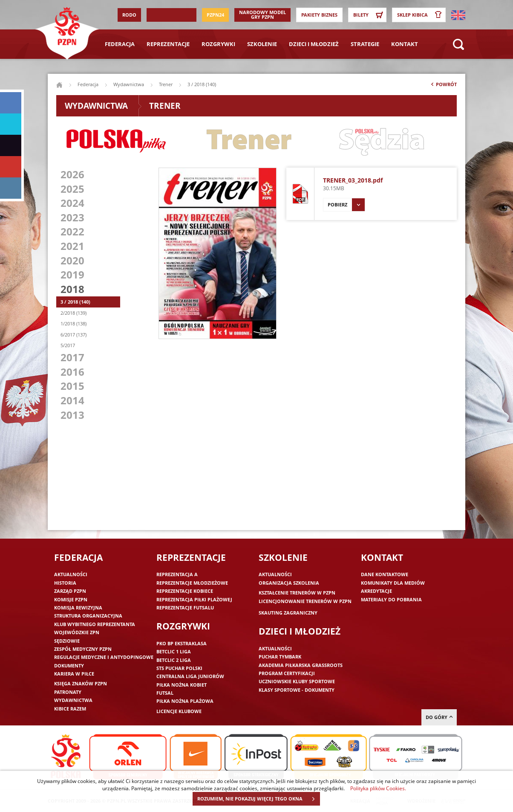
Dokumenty (69, 666)
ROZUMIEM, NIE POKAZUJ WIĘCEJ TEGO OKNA (258, 799)
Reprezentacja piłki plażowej (194, 599)
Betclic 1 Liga (174, 651)
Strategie (365, 44)
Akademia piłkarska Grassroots (301, 665)
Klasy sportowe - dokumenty (297, 690)
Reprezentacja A (177, 574)
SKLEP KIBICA (421, 15)
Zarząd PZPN (70, 591)
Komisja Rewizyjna (78, 608)
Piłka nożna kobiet (182, 685)
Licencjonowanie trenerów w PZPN (305, 601)
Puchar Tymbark (280, 657)
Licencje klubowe (179, 711)
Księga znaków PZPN (81, 683)
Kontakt (405, 44)
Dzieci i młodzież (314, 44)
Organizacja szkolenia (289, 583)
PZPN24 (215, 15)
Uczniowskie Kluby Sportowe (297, 681)
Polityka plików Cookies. (378, 788)
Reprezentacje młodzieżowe (192, 583)
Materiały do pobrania (391, 599)
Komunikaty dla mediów (393, 583)
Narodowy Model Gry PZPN (262, 14)
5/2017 (68, 345)
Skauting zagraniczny (288, 613)
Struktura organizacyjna (88, 616)
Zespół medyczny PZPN (83, 649)
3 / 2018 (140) (75, 302)
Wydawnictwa (129, 84)
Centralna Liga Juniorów (190, 676)
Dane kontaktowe (385, 574)
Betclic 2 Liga (174, 660)
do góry (439, 717)
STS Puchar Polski (179, 668)
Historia (65, 583)
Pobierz (346, 205)
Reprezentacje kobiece (185, 591)
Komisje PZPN (71, 599)
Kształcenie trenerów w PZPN (297, 593)
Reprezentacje (168, 44)
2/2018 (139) (73, 313)
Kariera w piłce (74, 674)
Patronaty (68, 692)
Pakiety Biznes (319, 15)
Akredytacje (376, 591)
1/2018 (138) (73, 323)
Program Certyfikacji (287, 673)
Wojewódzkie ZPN (77, 632)
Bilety (369, 15)
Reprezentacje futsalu (185, 608)
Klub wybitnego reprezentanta (95, 624)
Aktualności (71, 574)
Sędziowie (67, 641)
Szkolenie (262, 44)
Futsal (165, 693)
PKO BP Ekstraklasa (182, 643)
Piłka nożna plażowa (185, 701)
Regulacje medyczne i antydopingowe (104, 657)
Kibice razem (70, 709)
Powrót (443, 86)
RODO (129, 15)
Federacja (120, 44)
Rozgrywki (218, 44)
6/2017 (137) (73, 335)
